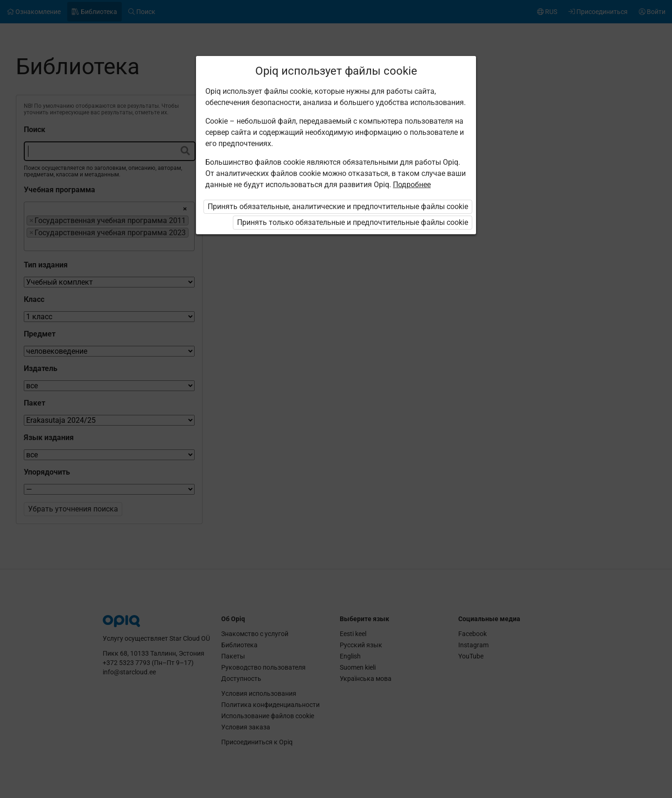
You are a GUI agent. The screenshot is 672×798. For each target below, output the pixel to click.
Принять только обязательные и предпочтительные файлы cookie (353, 222)
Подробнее (412, 185)
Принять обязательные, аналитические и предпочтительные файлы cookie (338, 206)
